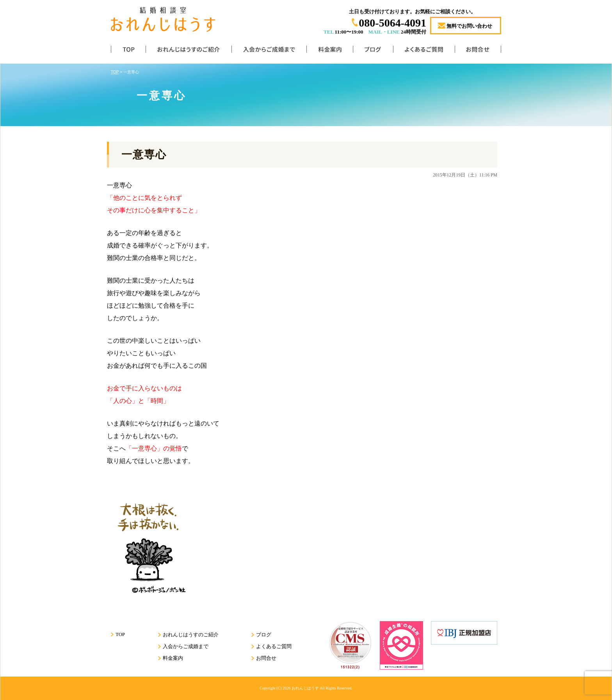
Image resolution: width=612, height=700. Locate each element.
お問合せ (478, 51)
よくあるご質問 (424, 51)
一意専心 (144, 155)
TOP (128, 51)
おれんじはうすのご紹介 (189, 51)
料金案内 (330, 51)
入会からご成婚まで (269, 51)
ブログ (373, 51)
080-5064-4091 (392, 23)
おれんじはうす (305, 688)
